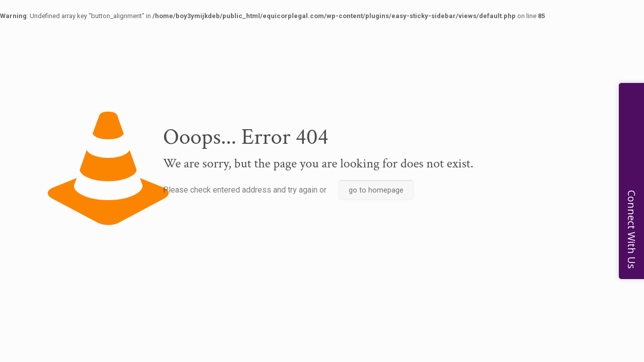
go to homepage (376, 190)
